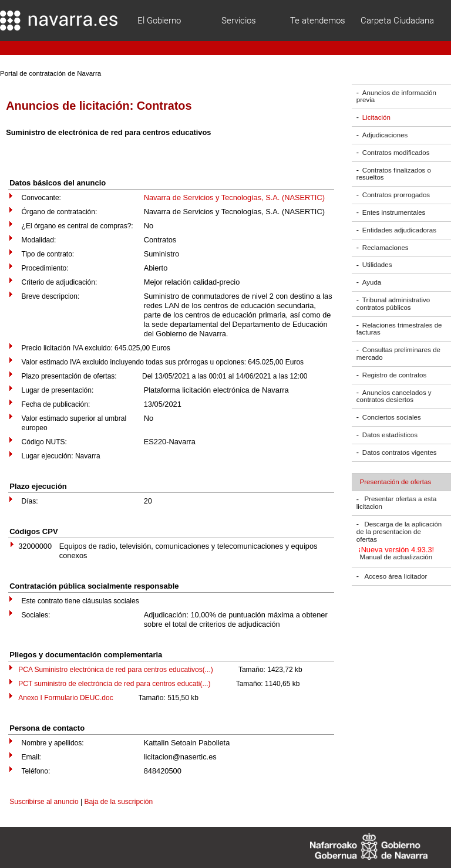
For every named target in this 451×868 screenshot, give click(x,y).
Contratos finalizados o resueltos (394, 174)
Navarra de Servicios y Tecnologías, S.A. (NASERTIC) (234, 197)
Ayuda (372, 282)
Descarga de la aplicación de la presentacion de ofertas (399, 532)
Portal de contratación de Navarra (51, 73)
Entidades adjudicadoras (399, 230)
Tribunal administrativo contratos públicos (393, 304)
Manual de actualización (396, 558)
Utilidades (377, 265)
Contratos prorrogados (396, 195)
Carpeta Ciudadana (397, 21)
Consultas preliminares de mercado (398, 354)
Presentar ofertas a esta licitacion (396, 503)
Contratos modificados (396, 153)
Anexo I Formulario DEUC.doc (65, 698)
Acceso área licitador (396, 576)
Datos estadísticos (390, 435)
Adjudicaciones (385, 135)
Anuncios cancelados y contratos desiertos (394, 396)
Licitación (376, 117)
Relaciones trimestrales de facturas (399, 329)
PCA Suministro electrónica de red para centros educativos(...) (116, 670)
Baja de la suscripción (118, 802)
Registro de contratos (394, 375)
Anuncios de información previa (396, 97)
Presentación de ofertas (396, 482)
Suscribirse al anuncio (44, 802)
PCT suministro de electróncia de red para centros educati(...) (114, 684)
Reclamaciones (386, 248)
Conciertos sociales (392, 417)
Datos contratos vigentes (400, 452)
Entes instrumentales (394, 212)
